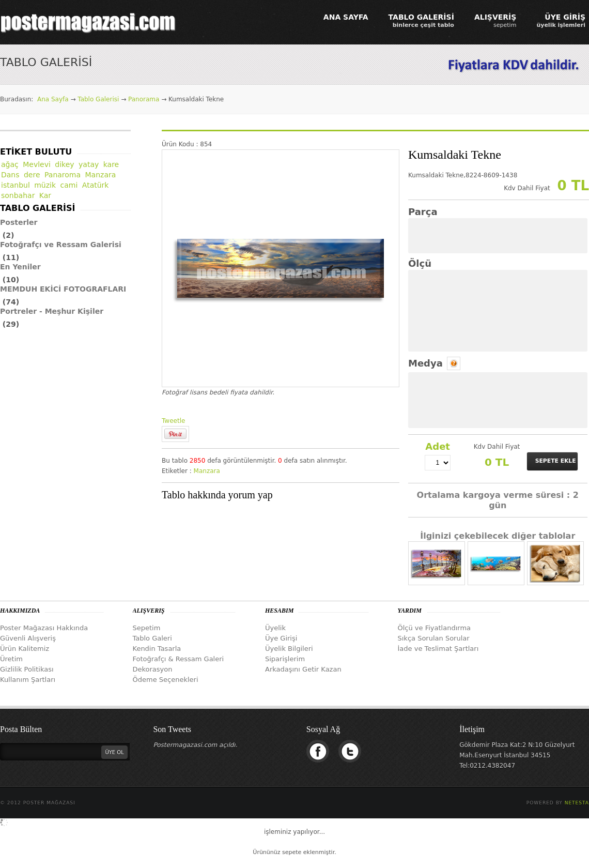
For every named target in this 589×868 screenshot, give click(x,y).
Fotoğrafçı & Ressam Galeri (179, 659)
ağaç (10, 164)
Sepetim (147, 628)
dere (32, 175)
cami (69, 185)
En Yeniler (20, 267)
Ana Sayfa (53, 99)
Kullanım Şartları (28, 680)
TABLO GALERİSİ (421, 21)
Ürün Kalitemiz (25, 649)
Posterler (19, 222)
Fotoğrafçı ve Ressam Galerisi (61, 245)
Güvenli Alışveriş (28, 638)
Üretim (11, 659)
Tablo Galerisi (98, 99)
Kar (45, 195)
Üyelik (275, 628)
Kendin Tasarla (157, 649)
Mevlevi (37, 164)
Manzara (207, 471)
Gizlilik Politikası (27, 669)
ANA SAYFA (346, 17)
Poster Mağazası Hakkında (44, 628)
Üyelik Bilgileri (289, 649)
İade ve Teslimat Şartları (438, 649)
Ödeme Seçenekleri (166, 680)
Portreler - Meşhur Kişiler (52, 311)
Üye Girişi (281, 638)
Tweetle (173, 421)
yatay (89, 164)
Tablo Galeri (152, 638)
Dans (10, 175)
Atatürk (96, 185)
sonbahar (18, 195)
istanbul (16, 185)
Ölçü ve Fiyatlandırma (435, 628)
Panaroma (63, 175)
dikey (64, 164)
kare (111, 164)
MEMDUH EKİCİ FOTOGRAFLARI (63, 289)
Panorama (144, 99)
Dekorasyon (153, 669)
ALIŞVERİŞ (495, 21)
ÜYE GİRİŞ (561, 21)
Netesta (577, 803)
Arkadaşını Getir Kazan (303, 669)
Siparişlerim (285, 659)
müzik (45, 185)
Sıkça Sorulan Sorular (434, 638)
